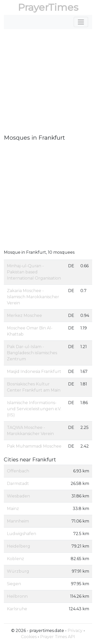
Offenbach (18, 471)
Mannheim (18, 521)
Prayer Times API (58, 637)
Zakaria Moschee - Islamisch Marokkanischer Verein (33, 297)
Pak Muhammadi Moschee (34, 446)
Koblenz (15, 559)
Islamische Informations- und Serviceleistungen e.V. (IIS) (34, 409)
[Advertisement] (48, 84)
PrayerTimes (48, 7)
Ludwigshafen (22, 534)
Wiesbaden (18, 496)
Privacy (75, 631)
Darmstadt (18, 484)
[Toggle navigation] (81, 22)
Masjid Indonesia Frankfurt (34, 371)
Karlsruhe (17, 609)
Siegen (14, 584)
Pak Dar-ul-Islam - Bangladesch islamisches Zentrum (32, 353)
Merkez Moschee (24, 315)
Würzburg (18, 571)
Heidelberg (19, 546)
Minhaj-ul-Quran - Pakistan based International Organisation (34, 272)
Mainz (13, 509)
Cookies (29, 637)
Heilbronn (17, 596)
